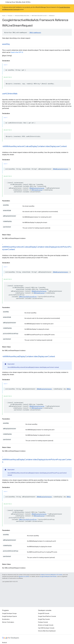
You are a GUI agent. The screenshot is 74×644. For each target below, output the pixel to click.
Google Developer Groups (9, 613)
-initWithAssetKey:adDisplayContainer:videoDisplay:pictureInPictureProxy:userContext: (37, 460)
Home (4, 16)
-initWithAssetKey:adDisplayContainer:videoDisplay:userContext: (29, 357)
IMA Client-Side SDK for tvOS (39, 16)
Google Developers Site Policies (48, 576)
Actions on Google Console (46, 625)
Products (10, 16)
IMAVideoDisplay (37, 190)
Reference (52, 16)
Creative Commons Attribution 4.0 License (51, 575)
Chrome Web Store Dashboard (47, 631)
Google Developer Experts (10, 616)
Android (4, 643)
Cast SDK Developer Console (46, 628)
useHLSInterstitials (10, 94)
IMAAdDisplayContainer (60, 169)
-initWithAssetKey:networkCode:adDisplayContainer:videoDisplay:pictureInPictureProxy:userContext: (37, 247)
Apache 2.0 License (24, 576)
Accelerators (6, 619)
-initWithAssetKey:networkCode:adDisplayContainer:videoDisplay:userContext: (35, 146)
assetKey (6, 44)
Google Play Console (44, 619)
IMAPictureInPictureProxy (28, 297)
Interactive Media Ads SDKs (18, 2)
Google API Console (44, 613)
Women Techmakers (8, 622)
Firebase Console (43, 622)
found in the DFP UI (17, 52)
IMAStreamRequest (35, 33)
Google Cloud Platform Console (47, 616)
